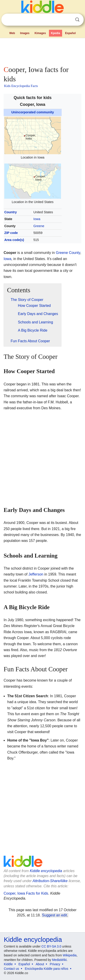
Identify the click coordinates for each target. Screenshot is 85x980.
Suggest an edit (54, 915)
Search (77, 20)
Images (25, 33)
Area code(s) (14, 240)
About (40, 964)
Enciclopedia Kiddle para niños (46, 969)
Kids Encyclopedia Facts (21, 86)
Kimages (40, 33)
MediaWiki (59, 960)
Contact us (11, 969)
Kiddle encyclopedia (46, 871)
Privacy (55, 964)
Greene (39, 226)
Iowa (37, 219)
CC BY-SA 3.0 (51, 946)
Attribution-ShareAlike (50, 881)
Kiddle (8, 964)
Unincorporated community (33, 112)
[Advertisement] (42, 51)
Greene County (68, 253)
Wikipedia (70, 955)
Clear (68, 20)
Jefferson (36, 574)
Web (12, 33)
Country (11, 212)
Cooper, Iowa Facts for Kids (26, 893)
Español (70, 33)
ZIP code (11, 233)
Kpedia (56, 33)
